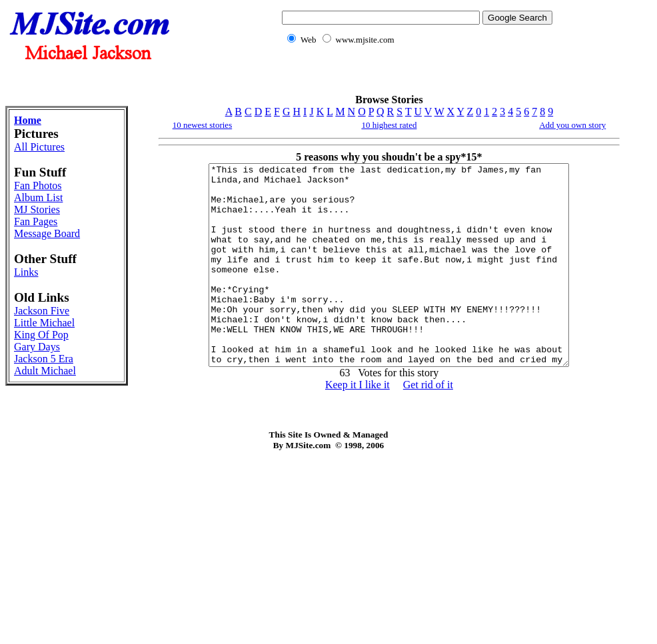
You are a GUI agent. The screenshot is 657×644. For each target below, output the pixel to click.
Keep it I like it (357, 425)
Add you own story (572, 125)
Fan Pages (36, 221)
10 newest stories (203, 125)
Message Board (47, 233)
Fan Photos (38, 185)
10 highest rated (389, 125)
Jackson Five (42, 311)
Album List (38, 197)
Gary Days (37, 347)
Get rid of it (428, 425)
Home (28, 120)
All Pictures (39, 147)
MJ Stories (37, 209)
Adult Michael (45, 371)
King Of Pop (41, 335)
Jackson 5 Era (44, 359)
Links (26, 272)
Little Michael (44, 323)
